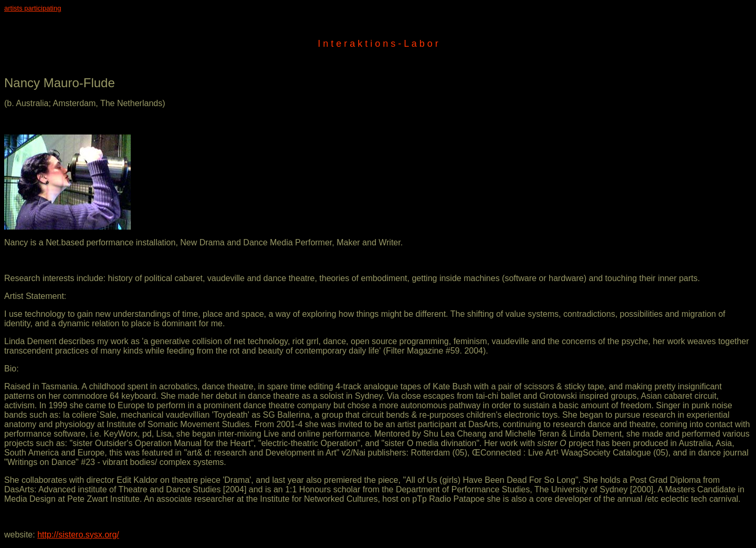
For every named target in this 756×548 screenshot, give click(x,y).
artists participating (33, 8)
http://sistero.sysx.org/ (78, 535)
